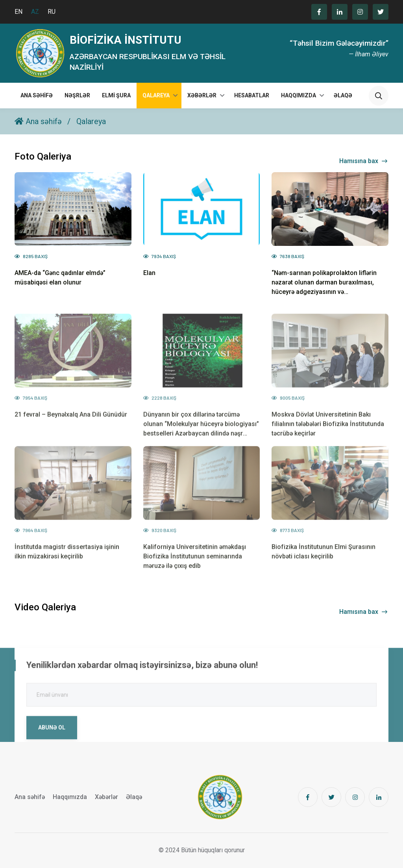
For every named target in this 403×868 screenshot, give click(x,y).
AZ (35, 12)
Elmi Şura (116, 95)
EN (18, 12)
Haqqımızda (299, 95)
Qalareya (156, 95)
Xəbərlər (202, 95)
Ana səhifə (37, 95)
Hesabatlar (252, 95)
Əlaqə (343, 95)
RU (52, 12)
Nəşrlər (77, 95)
